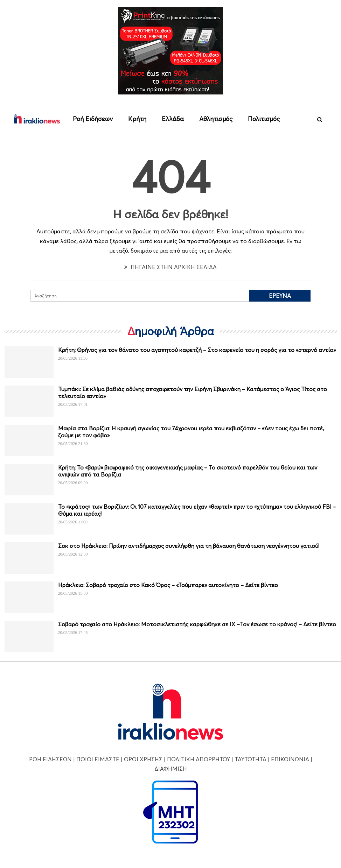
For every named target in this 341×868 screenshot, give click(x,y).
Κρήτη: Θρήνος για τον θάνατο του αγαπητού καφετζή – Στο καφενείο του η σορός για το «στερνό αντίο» (197, 350)
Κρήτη (137, 119)
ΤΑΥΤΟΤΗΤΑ (250, 759)
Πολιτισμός (264, 119)
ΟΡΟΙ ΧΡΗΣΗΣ (143, 759)
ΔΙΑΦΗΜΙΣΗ (171, 769)
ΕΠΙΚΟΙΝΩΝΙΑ (290, 759)
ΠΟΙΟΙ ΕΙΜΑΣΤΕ (98, 759)
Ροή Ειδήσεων (93, 119)
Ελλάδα (173, 119)
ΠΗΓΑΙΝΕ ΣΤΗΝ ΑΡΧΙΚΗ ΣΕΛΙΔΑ (170, 267)
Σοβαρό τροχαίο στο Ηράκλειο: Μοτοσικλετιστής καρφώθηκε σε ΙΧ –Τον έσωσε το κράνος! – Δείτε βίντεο (197, 624)
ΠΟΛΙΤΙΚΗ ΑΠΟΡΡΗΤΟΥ (199, 759)
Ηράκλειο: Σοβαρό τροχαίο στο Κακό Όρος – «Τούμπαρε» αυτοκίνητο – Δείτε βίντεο (168, 585)
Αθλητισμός (216, 119)
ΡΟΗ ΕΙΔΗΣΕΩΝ (50, 759)
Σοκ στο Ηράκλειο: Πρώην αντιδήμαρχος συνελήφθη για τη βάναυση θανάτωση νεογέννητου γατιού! (189, 546)
